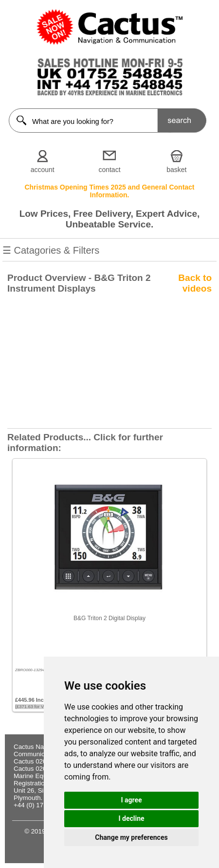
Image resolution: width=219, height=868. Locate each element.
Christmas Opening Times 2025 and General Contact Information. (109, 191)
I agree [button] (131, 800)
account (43, 170)
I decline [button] (131, 818)
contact (109, 170)
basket (176, 170)
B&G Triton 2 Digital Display (109, 618)
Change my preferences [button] (131, 837)
